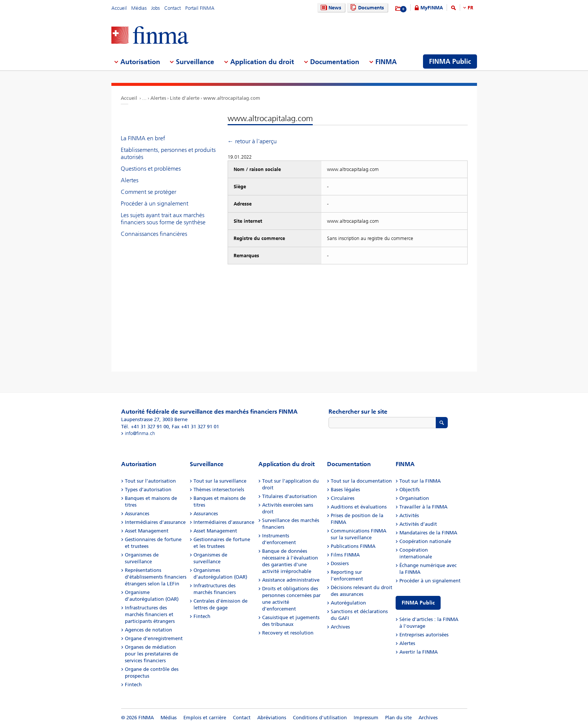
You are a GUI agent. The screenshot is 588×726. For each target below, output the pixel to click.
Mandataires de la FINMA (428, 533)
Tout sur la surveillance (220, 481)
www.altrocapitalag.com (232, 98)
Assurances (137, 514)
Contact (172, 8)
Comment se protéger (148, 192)
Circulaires (343, 498)
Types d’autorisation (148, 490)
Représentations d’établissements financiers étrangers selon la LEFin (156, 577)
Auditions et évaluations (359, 507)
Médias (139, 8)
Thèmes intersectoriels (219, 490)
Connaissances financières (154, 234)
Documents (366, 8)
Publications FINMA (353, 546)
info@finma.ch (140, 433)
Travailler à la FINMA (423, 507)
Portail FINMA (200, 8)
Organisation (414, 498)
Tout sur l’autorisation (150, 481)
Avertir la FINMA (418, 652)
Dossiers (340, 563)
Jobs (155, 8)
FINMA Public (418, 603)
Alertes (158, 98)
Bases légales (345, 490)
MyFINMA (432, 8)
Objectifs (409, 490)
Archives (340, 627)
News (330, 8)
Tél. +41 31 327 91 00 (145, 427)
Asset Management (147, 531)
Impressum (366, 718)
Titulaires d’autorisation (289, 496)
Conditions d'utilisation (320, 718)
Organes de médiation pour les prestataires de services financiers (151, 654)
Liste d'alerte (185, 98)
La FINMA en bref (143, 138)
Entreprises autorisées (424, 635)
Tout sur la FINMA (420, 481)
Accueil (119, 8)
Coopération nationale (425, 541)
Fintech (133, 685)
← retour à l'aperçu (252, 141)
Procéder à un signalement (154, 203)
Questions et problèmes (151, 169)
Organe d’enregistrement (154, 638)
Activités (409, 515)
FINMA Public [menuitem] (450, 61)
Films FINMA (345, 555)
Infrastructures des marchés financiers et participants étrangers (150, 614)
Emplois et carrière (205, 718)
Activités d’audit (418, 524)
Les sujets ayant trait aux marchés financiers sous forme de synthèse (163, 219)
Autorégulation (348, 603)
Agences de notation (148, 630)
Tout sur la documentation (361, 481)
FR (470, 8)
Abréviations (272, 718)
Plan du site (398, 718)
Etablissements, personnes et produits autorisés (168, 153)
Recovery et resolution (288, 633)
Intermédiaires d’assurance (155, 522)
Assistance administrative (291, 580)
